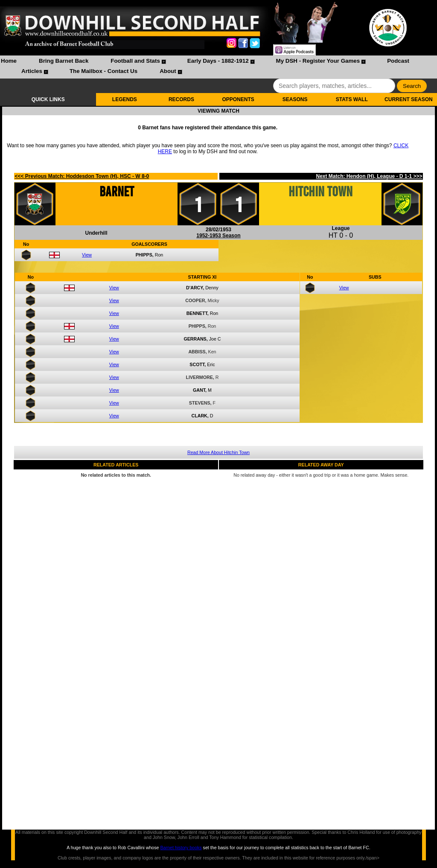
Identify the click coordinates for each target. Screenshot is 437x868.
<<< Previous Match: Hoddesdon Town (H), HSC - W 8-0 (82, 176)
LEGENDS (125, 99)
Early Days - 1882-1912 (218, 61)
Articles (32, 71)
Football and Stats (135, 61)
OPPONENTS (238, 99)
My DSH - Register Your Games (318, 61)
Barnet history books (181, 848)
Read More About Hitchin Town (218, 452)
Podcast (398, 61)
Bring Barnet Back (64, 61)
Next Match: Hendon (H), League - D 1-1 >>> (369, 176)
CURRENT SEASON (409, 99)
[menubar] (218, 67)
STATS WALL (352, 99)
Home (9, 61)
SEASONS (295, 99)
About (168, 71)
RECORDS (181, 99)
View (87, 255)
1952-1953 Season (218, 236)
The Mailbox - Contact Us (103, 71)
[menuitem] (9, 62)
